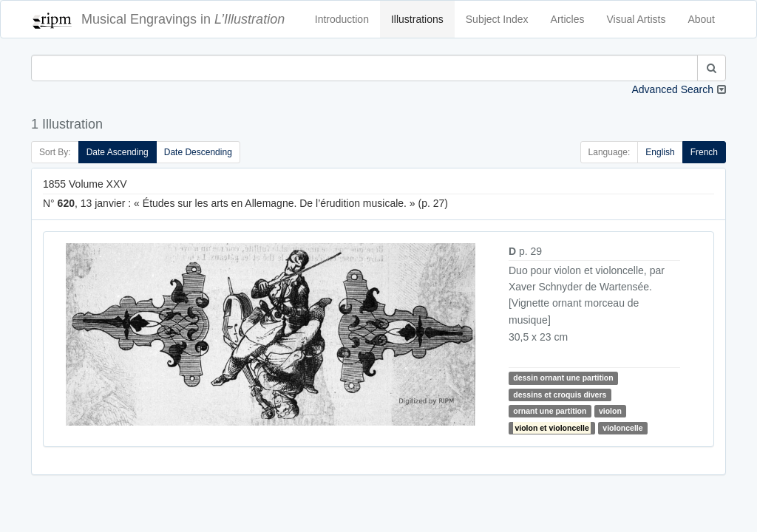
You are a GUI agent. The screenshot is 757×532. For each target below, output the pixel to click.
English (660, 152)
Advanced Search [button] (672, 89)
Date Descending (198, 152)
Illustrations (417, 19)
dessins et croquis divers (560, 395)
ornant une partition (550, 411)
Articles (568, 19)
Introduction (342, 19)
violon (610, 411)
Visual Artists (637, 19)
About (701, 19)
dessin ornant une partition (563, 378)
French (704, 152)
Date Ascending (118, 152)
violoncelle (622, 428)
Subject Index (497, 19)
